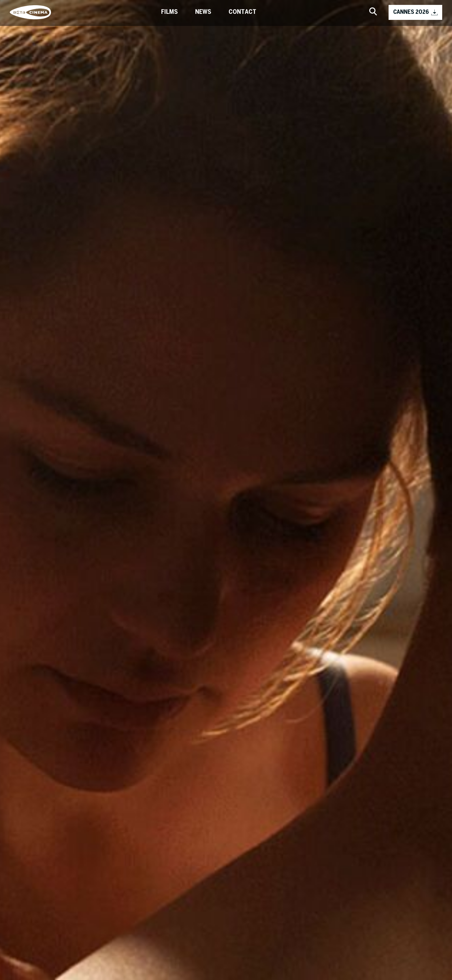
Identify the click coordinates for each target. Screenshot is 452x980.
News (203, 12)
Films (169, 12)
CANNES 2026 (415, 12)
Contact (242, 12)
